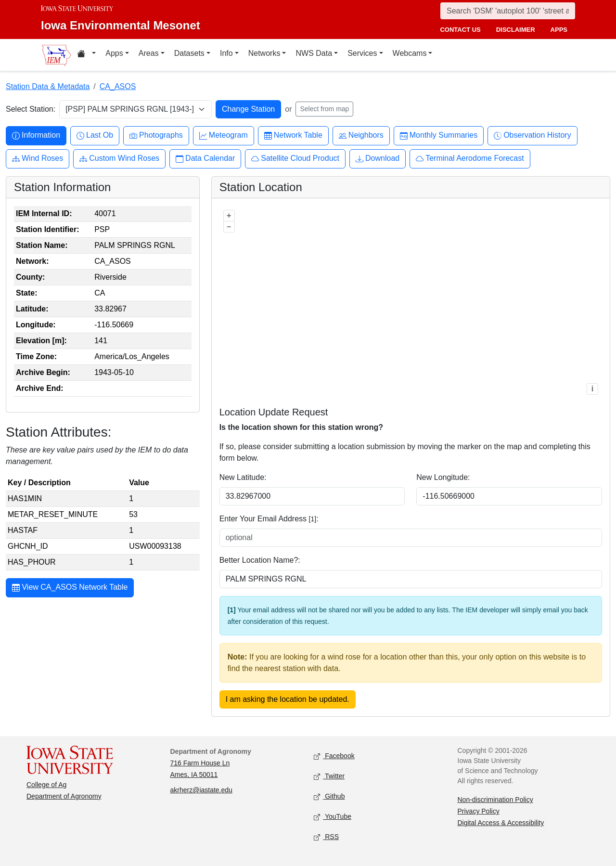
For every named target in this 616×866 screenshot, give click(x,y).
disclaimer (516, 30)
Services (362, 53)
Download (378, 159)
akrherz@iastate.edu (201, 790)
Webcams (410, 53)
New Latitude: (243, 477)
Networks (264, 53)
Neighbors (361, 136)
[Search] (508, 11)
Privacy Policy (479, 811)
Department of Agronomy (64, 796)
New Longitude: (443, 477)
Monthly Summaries (439, 136)
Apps (114, 53)
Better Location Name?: (260, 560)
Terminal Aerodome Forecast (470, 159)
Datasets (189, 53)
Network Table (293, 136)
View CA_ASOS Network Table (70, 588)
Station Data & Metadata (48, 86)
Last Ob (95, 136)
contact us (460, 30)
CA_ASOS (118, 86)
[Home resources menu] (86, 55)
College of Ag (46, 785)
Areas (149, 53)
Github (329, 797)
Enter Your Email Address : (269, 519)
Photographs (156, 136)
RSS (326, 837)
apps (559, 30)
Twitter (329, 777)
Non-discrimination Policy (495, 800)
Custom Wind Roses (119, 159)
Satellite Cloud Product (295, 159)
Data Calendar (205, 159)
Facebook (334, 756)
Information (36, 136)
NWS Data (314, 53)
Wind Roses (38, 159)
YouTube (333, 817)
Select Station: (31, 109)
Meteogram (224, 136)
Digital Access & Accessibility (501, 823)
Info (226, 53)
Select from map (324, 109)
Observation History (533, 136)
